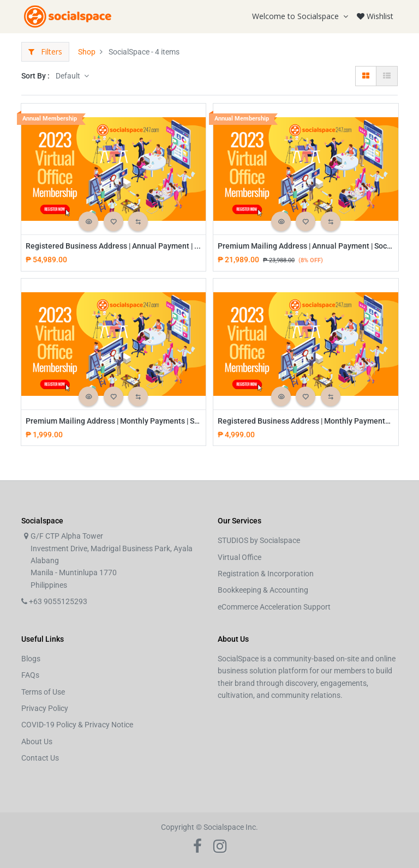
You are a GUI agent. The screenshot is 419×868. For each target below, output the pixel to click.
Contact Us (40, 758)
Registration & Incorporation (266, 574)
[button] (88, 221)
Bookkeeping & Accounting (263, 590)
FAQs (30, 675)
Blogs (31, 659)
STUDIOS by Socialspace (259, 540)
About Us (37, 742)
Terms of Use (43, 692)
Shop (87, 52)
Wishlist (375, 16)
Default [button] (69, 76)
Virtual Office (240, 557)
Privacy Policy (45, 708)
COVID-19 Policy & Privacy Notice (77, 725)
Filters (45, 52)
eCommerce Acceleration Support (274, 607)
